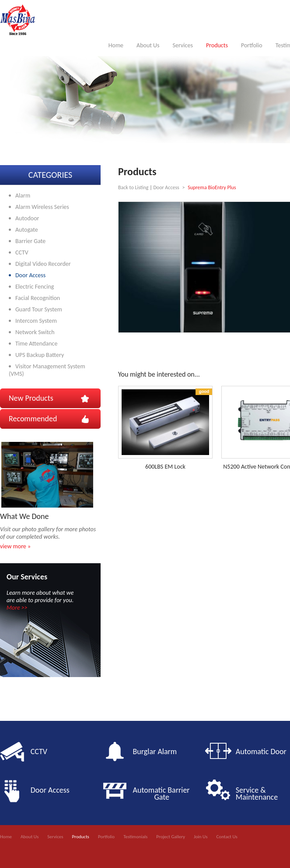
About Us (148, 45)
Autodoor (27, 218)
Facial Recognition (38, 298)
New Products (31, 398)
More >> (17, 608)
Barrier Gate (30, 241)
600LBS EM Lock (165, 467)
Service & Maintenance (257, 794)
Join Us (201, 837)
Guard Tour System (39, 309)
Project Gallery (171, 837)
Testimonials (135, 837)
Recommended (33, 419)
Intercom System (36, 321)
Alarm (23, 196)
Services (183, 45)
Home (116, 45)
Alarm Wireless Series (42, 207)
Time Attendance (36, 344)
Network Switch (35, 332)
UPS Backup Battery (40, 355)
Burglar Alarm (155, 752)
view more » (15, 546)
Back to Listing (133, 187)
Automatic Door (261, 752)
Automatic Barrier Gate (163, 794)
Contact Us (227, 837)
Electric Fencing (35, 287)
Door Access (30, 275)
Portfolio (252, 45)
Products (217, 45)
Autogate (27, 230)
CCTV (22, 252)
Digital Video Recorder (43, 264)
